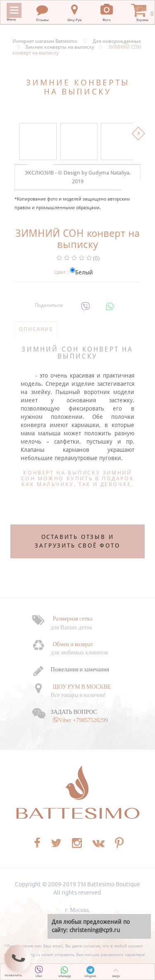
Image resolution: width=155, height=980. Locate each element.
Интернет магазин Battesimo (45, 41)
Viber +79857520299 (83, 720)
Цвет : (61, 272)
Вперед (138, 133)
